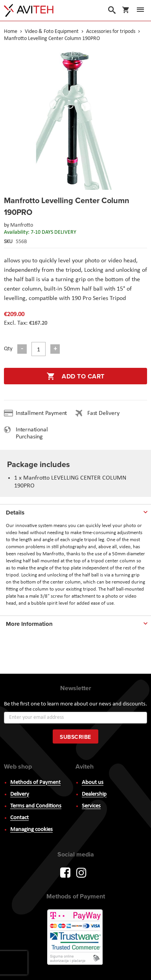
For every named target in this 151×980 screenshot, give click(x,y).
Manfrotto (22, 225)
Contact (19, 818)
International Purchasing (32, 433)
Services (91, 806)
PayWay (75, 938)
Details (15, 513)
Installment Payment (43, 413)
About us (93, 783)
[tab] (75, 511)
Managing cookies (31, 830)
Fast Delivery (103, 413)
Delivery (20, 794)
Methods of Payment (35, 783)
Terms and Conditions (36, 806)
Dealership (94, 794)
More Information (29, 624)
